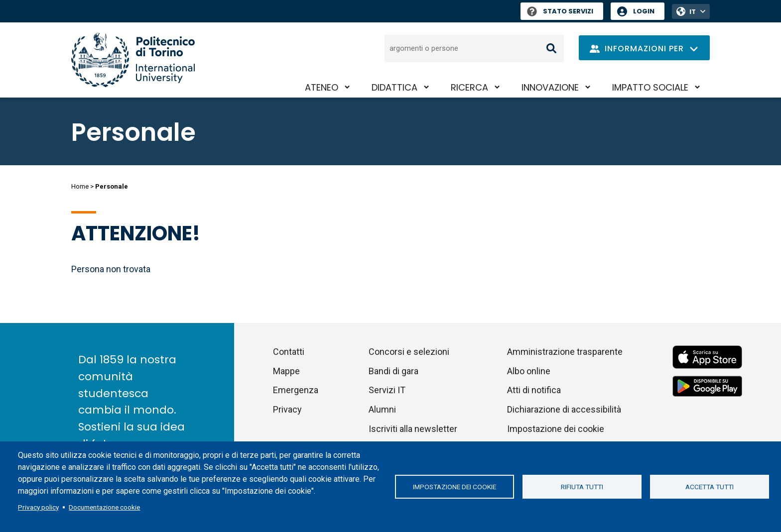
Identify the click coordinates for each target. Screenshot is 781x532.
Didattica (394, 87)
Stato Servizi (560, 11)
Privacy (287, 409)
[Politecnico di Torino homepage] (133, 60)
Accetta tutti (710, 487)
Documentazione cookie (104, 507)
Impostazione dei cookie (455, 487)
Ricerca (469, 87)
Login (644, 11)
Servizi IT (387, 390)
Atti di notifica (534, 390)
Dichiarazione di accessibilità (564, 409)
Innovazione (550, 87)
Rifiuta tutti (582, 487)
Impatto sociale (650, 87)
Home (80, 186)
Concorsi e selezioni (409, 352)
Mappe (286, 371)
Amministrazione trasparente (565, 352)
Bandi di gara (393, 371)
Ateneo (322, 87)
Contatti (289, 352)
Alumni (382, 409)
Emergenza (296, 390)
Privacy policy (38, 507)
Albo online (529, 371)
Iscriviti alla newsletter (413, 429)
